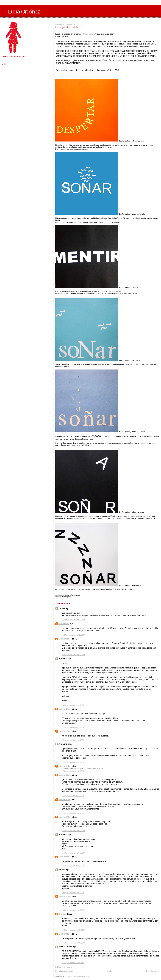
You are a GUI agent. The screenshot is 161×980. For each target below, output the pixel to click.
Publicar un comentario (64, 967)
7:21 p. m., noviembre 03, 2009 (73, 796)
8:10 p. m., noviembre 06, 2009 (73, 910)
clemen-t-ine (64, 800)
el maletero (64, 624)
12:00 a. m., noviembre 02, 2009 (73, 620)
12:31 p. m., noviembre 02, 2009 (73, 655)
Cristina (62, 914)
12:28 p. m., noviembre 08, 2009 (73, 930)
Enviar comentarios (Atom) (78, 976)
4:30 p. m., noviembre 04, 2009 (73, 813)
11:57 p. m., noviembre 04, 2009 (73, 853)
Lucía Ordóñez (24, 12)
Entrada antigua (153, 971)
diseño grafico (67, 597)
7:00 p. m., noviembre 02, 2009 (73, 727)
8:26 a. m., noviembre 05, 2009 (73, 866)
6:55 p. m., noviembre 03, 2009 (73, 762)
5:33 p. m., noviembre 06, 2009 (73, 893)
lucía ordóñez (65, 639)
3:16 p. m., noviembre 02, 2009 (73, 705)
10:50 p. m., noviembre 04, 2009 (73, 831)
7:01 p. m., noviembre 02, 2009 (73, 740)
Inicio (110, 971)
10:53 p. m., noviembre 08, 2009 (73, 943)
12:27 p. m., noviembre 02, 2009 (73, 635)
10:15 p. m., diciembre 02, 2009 (73, 963)
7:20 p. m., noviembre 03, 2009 (73, 771)
